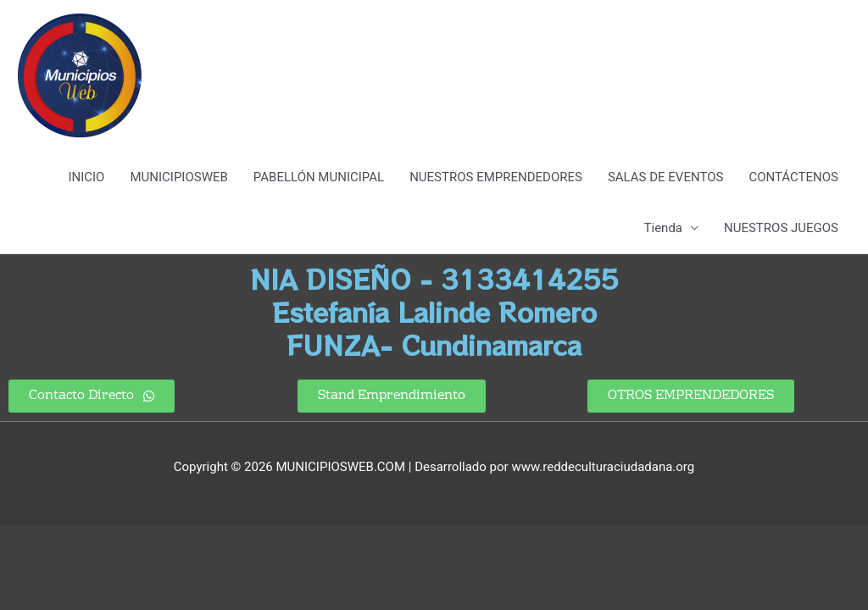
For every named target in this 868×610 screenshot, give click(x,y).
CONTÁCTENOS (793, 177)
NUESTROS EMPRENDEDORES (496, 177)
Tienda (663, 228)
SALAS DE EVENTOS (665, 177)
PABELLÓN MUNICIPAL (319, 177)
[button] (392, 396)
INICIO (86, 177)
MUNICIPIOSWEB (178, 177)
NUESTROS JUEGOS (781, 228)
